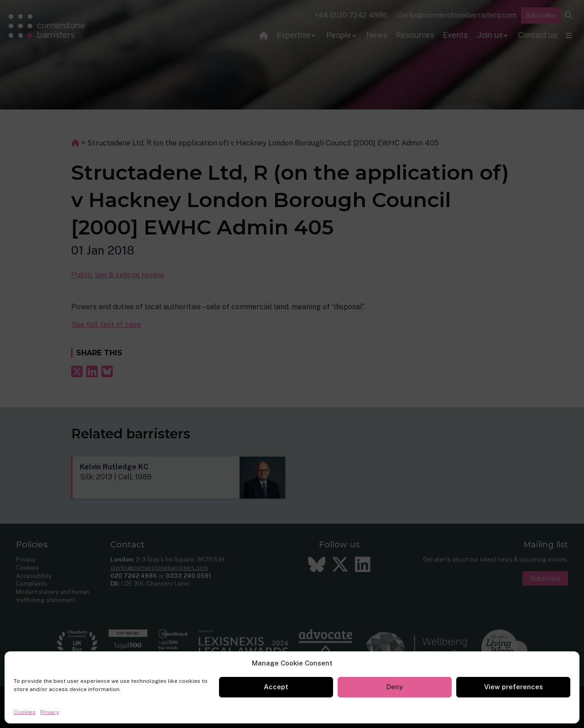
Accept (276, 687)
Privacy (50, 712)
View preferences (514, 687)
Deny (395, 687)
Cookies (25, 712)
